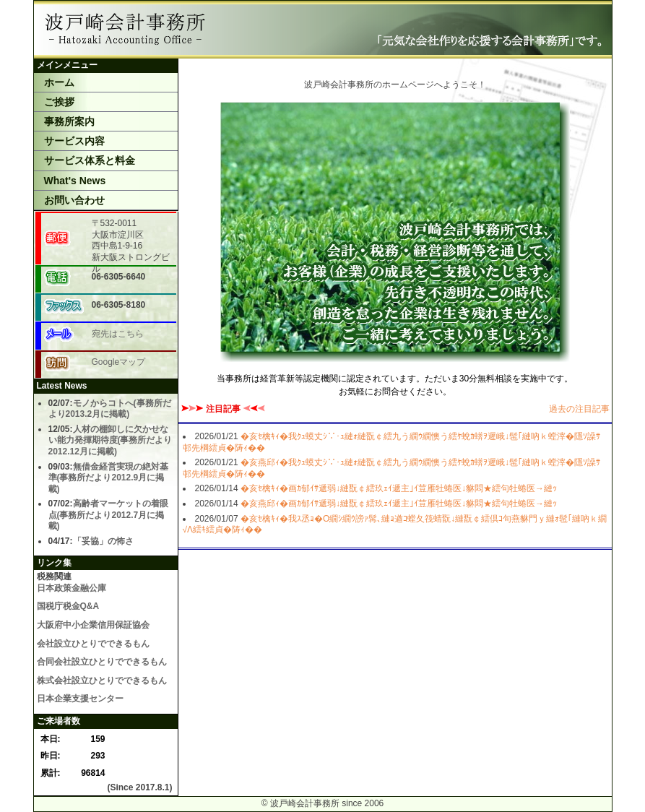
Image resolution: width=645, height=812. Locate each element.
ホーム (59, 82)
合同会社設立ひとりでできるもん (102, 662)
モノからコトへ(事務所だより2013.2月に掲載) (110, 409)
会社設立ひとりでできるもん (93, 644)
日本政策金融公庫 (72, 588)
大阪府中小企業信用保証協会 (93, 625)
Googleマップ (119, 362)
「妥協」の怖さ (103, 541)
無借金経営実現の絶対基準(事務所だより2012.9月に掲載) (108, 478)
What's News (75, 181)
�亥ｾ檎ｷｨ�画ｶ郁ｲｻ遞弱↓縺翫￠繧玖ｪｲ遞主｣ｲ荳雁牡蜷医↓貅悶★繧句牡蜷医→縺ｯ (399, 488)
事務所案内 (69, 121)
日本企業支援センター (80, 699)
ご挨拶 (59, 102)
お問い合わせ (74, 200)
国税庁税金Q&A (68, 606)
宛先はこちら (118, 334)
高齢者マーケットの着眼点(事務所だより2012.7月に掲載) (108, 515)
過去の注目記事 (579, 409)
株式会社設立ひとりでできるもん (102, 681)
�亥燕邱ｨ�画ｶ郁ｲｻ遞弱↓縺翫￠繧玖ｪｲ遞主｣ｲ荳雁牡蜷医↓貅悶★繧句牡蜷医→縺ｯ (399, 504)
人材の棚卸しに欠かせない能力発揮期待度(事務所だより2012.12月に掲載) (111, 440)
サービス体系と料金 (90, 160)
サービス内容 (74, 141)
